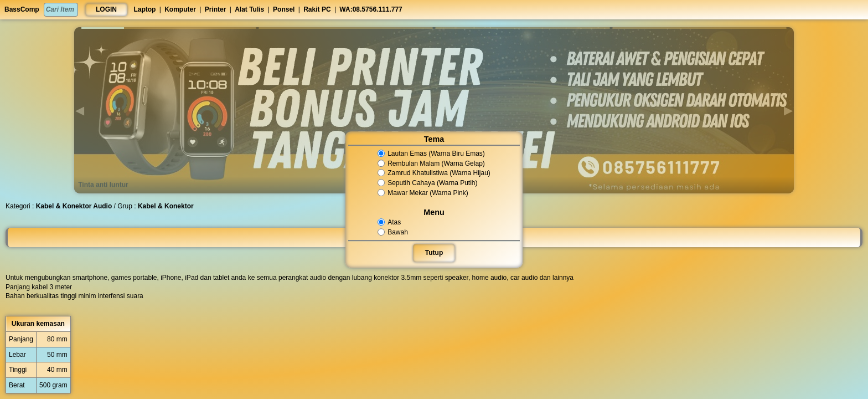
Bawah (394, 232)
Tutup (434, 253)
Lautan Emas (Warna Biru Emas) (431, 154)
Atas (390, 222)
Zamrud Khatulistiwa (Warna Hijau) (434, 173)
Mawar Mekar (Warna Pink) (423, 193)
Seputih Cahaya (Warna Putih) (427, 183)
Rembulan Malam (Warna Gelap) (431, 163)
